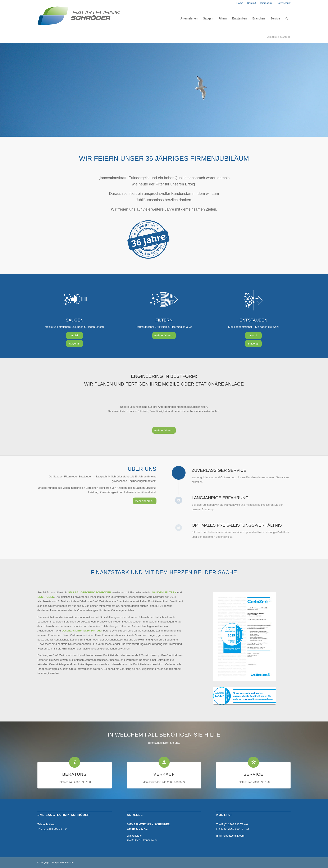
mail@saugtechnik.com (230, 836)
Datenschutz (284, 3)
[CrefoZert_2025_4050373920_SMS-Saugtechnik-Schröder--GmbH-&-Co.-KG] (245, 637)
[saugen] (74, 300)
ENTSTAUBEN (253, 320)
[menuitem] (240, 3)
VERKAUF (164, 774)
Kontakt (252, 3)
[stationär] (74, 344)
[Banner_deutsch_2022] (245, 696)
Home (240, 3)
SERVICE (253, 774)
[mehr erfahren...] (164, 335)
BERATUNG (75, 774)
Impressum (266, 3)
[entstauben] (253, 300)
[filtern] (164, 300)
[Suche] (287, 18)
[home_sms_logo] (79, 18)
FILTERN (164, 320)
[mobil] (74, 335)
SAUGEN (74, 320)
